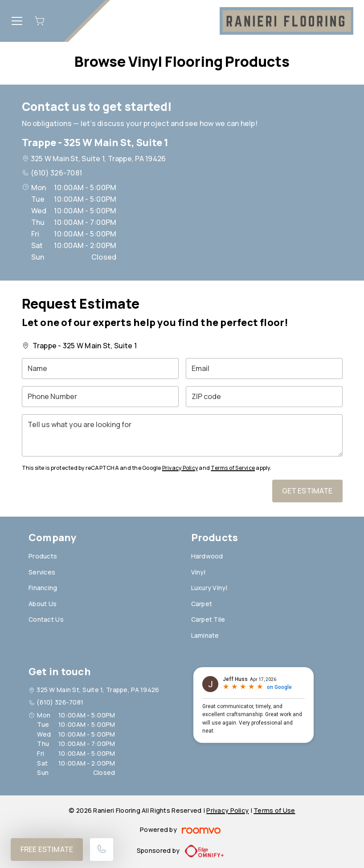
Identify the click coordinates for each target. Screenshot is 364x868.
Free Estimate (47, 849)
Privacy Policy (180, 468)
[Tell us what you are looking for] (182, 435)
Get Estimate (307, 491)
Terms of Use (274, 810)
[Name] (100, 369)
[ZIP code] (264, 397)
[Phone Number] (100, 397)
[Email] (264, 369)
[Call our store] (102, 850)
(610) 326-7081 (56, 173)
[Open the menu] (17, 21)
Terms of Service (233, 468)
